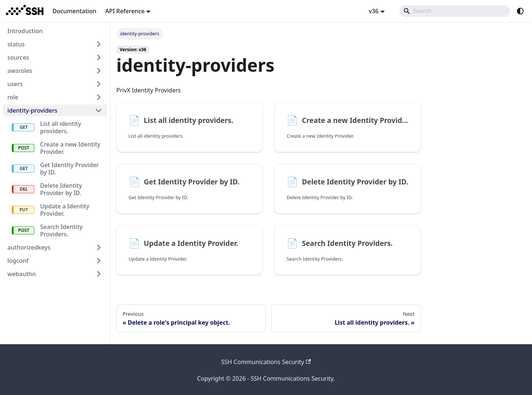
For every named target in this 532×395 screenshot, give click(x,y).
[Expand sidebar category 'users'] (99, 84)
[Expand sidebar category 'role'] (99, 97)
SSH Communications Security (266, 362)
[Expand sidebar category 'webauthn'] (99, 274)
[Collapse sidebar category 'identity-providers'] (99, 110)
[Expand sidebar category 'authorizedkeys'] (99, 247)
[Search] (455, 11)
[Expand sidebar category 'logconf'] (99, 261)
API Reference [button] (125, 11)
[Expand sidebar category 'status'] (99, 44)
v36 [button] (374, 11)
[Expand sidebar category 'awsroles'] (99, 71)
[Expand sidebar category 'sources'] (99, 57)
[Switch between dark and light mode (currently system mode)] (520, 11)
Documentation (74, 11)
